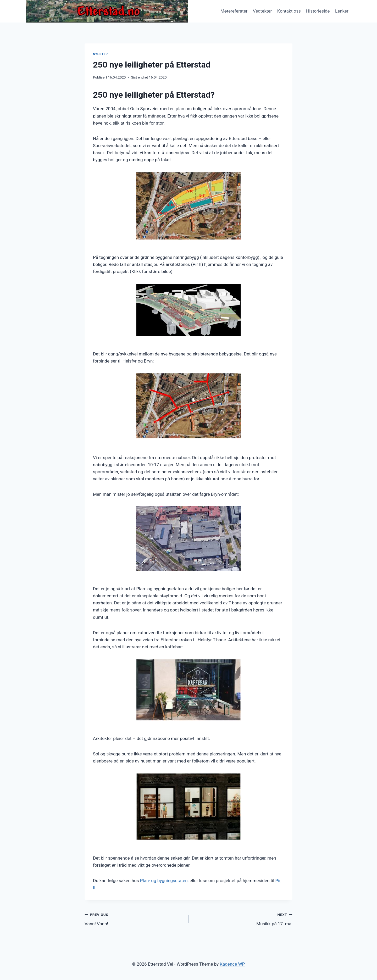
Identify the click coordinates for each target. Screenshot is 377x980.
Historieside (318, 11)
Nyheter (100, 54)
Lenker (342, 11)
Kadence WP (232, 964)
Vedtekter (262, 11)
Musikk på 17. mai (243, 919)
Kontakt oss (289, 11)
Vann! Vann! (134, 919)
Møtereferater (234, 11)
